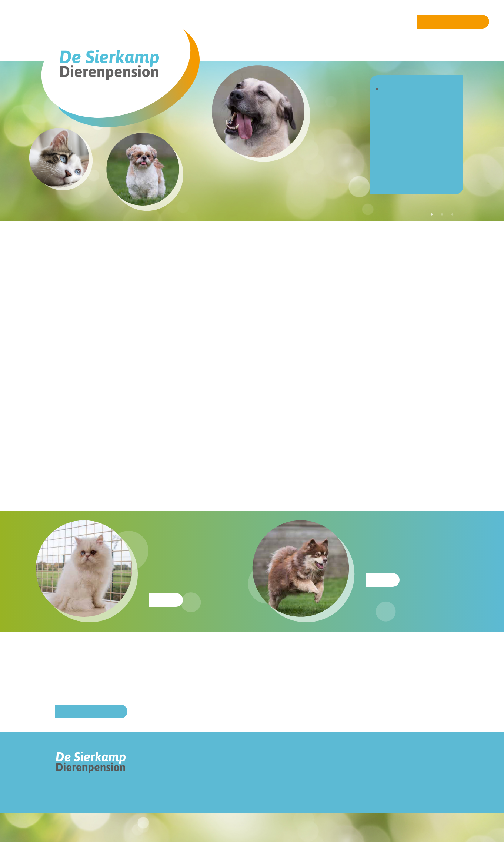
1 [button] (432, 214)
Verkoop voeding (418, 167)
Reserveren (407, 155)
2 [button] (442, 214)
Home (396, 89)
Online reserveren (453, 22)
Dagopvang (407, 133)
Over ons (402, 100)
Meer (166, 600)
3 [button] (453, 214)
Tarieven (401, 144)
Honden (400, 111)
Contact (400, 178)
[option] (329, 191)
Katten (397, 122)
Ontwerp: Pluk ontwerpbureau (75, 828)
